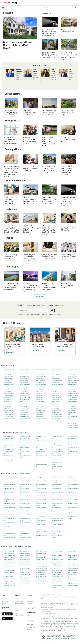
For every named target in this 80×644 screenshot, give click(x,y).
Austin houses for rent (9, 561)
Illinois (21, 440)
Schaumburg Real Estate (73, 388)
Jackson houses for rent (41, 557)
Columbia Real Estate (24, 377)
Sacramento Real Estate (57, 416)
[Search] (75, 8)
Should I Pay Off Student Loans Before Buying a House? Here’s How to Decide (30, 259)
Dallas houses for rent (24, 552)
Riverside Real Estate (56, 412)
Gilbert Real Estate (24, 414)
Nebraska (38, 451)
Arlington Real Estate (8, 375)
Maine (21, 455)
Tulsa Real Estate (71, 411)
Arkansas (6, 442)
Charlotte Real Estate (8, 416)
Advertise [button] (30, 604)
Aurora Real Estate (8, 380)
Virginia (69, 442)
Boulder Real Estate (8, 401)
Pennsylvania (54, 451)
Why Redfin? (18, 599)
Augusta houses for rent (9, 559)
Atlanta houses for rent (9, 557)
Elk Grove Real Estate (24, 390)
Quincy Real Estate (56, 401)
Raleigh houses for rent (57, 572)
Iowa (21, 444)
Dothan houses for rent (25, 559)
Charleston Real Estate (9, 414)
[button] (3, 8)
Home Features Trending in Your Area (13, 347)
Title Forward (30, 620)
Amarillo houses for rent (9, 554)
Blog (16, 613)
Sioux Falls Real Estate (73, 396)
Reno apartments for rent (57, 519)
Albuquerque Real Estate (9, 369)
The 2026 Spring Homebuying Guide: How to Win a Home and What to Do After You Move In (69, 56)
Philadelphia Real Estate (57, 386)
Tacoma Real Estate (72, 403)
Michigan (38, 440)
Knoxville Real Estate (40, 379)
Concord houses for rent (25, 550)
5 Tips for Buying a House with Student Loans (68, 257)
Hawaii (21, 436)
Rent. (29, 616)
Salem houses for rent (72, 550)
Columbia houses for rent (9, 582)
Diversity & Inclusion (19, 604)
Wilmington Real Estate (73, 424)
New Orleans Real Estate (41, 418)
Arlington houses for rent (9, 555)
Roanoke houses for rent (57, 580)
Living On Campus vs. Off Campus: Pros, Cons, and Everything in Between (68, 170)
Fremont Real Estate (24, 409)
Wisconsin (70, 451)
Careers (4, 604)
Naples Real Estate (40, 412)
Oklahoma (54, 446)
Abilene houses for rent (9, 550)
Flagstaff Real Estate (24, 396)
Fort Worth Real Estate (25, 405)
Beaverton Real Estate (9, 390)
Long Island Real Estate (41, 386)
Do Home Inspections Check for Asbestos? (30, 113)
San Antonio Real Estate (57, 422)
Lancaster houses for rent (41, 572)
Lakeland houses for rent (41, 571)
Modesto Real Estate (40, 407)
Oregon (53, 449)
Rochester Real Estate (57, 414)
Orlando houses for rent (57, 561)
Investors (17, 611)
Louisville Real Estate (40, 390)
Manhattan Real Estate (41, 394)
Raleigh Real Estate (56, 403)
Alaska (5, 438)
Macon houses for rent (41, 578)
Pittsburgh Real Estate (57, 390)
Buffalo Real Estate (8, 407)
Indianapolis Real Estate (41, 369)
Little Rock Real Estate (41, 384)
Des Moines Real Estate (25, 384)
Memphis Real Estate (40, 397)
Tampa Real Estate (72, 405)
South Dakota (55, 463)
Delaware (6, 455)
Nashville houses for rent (57, 559)
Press (16, 608)
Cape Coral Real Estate (9, 411)
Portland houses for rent (57, 571)
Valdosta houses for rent (73, 572)
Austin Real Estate (8, 382)
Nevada (37, 455)
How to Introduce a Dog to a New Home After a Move (68, 228)
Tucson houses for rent (73, 569)
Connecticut (6, 451)
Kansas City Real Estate (41, 377)
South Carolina (55, 459)
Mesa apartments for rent (41, 511)
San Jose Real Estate (72, 375)
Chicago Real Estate (24, 369)
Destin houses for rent (25, 557)
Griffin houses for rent (25, 580)
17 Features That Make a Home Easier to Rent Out (30, 168)
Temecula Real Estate (72, 407)
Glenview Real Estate (24, 416)
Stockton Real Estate (72, 401)
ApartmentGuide (31, 618)
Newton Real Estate (56, 371)
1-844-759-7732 (61, 630)
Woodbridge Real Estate (73, 426)
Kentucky (22, 448)
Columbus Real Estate (24, 379)
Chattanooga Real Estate (9, 418)
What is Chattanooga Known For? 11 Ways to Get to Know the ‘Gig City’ (31, 288)
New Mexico (38, 465)
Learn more (10, 352)
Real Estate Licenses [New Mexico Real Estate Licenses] (51, 614)
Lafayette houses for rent (41, 569)
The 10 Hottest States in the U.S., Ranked (67, 286)
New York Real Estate (56, 369)
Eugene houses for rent (25, 563)
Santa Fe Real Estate (72, 382)
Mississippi (38, 446)
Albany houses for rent (9, 552)
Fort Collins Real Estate (25, 397)
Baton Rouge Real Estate (9, 388)
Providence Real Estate (57, 399)
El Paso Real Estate (24, 388)
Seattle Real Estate (72, 392)
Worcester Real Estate (73, 428)
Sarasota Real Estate (72, 384)
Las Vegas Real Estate (41, 382)
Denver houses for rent (25, 555)
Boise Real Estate (7, 397)
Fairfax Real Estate (24, 394)
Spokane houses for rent (73, 557)
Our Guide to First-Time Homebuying (65, 346)
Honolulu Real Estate (24, 420)
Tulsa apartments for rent (73, 511)
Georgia (5, 461)
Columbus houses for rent (9, 584)
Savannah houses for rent (73, 555)
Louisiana (22, 451)
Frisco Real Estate (24, 412)
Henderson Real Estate (25, 418)
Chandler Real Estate (8, 412)
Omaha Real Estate (56, 379)
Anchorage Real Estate (9, 373)
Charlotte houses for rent (9, 571)
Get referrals (5, 601)
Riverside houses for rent (57, 578)
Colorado (6, 449)
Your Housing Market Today (38, 346)
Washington (70, 444)
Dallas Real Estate (24, 380)
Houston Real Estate (24, 422)
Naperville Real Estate (41, 411)
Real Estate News (19, 615)
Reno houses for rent (56, 574)
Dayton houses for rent (25, 554)
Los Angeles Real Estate (41, 388)
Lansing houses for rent (41, 574)
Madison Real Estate (40, 392)
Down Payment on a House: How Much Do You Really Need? (18, 45)
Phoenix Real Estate (56, 388)
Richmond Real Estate (56, 411)
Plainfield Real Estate (56, 392)
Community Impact (19, 601)
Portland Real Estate (56, 396)
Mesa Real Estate (40, 399)
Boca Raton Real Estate (9, 396)
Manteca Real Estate (40, 396)
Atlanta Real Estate (8, 379)
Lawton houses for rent (41, 576)
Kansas (21, 446)
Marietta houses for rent (41, 580)
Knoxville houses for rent (41, 567)
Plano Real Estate (56, 394)
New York (54, 436)
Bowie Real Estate (8, 403)
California (6, 446)
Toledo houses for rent (73, 567)
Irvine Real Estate (40, 371)
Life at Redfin (18, 606)
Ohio (53, 444)
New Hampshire (39, 457)
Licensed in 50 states (70, 620)
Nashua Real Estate (40, 414)
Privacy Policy (56, 314)
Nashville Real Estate (40, 416)
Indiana (21, 442)
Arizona (5, 440)
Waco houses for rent (72, 578)
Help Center (30, 601)
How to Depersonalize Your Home (68, 139)
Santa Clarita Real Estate (73, 380)
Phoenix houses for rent (57, 565)
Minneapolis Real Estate (41, 405)
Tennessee (54, 466)
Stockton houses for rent (73, 563)
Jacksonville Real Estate (41, 373)
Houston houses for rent (41, 550)
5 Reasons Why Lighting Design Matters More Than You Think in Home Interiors (49, 230)
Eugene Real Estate (24, 392)
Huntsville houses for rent (41, 552)
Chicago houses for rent (9, 576)
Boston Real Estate (8, 399)
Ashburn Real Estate (8, 377)
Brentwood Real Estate (9, 405)
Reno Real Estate (55, 409)
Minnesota (38, 442)
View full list (23, 433)
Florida (5, 459)
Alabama (6, 436)
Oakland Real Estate (56, 373)
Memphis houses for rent (41, 582)
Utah (69, 438)
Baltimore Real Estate (8, 386)
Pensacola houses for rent (57, 563)
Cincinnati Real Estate (25, 371)
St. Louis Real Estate (72, 397)
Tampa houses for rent (73, 565)
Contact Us (30, 599)
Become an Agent (6, 599)
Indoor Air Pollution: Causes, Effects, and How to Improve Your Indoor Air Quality (68, 201)
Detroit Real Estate (24, 386)
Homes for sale (12, 436)
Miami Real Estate (40, 401)
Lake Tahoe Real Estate (41, 380)
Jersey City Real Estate (41, 375)
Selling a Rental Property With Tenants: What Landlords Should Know (48, 142)
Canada (30, 629)
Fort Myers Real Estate (25, 403)
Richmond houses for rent (57, 576)
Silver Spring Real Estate (73, 394)
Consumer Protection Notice (64, 616)
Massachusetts (39, 436)
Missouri (37, 449)
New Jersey (38, 461)
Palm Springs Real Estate (57, 384)
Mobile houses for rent (57, 550)
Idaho (21, 438)
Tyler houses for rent (72, 571)
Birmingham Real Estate (9, 394)
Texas (69, 436)
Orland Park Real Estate (57, 380)
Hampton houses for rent (25, 582)
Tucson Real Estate (72, 409)
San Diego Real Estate (73, 369)
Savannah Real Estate (72, 386)
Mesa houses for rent (40, 584)
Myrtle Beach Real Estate (41, 409)
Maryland (22, 457)
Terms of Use (46, 314)
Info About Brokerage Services (51, 616)
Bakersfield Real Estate (9, 384)
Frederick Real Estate (24, 407)
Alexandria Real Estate (9, 371)
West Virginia (71, 448)
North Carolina (55, 440)
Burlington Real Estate (9, 409)
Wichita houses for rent (73, 584)
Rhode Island (54, 455)
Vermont (69, 440)
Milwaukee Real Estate (41, 403)
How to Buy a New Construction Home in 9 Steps (68, 113)
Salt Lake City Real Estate (57, 420)
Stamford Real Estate (72, 399)
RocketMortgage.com (70, 626)
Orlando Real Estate (56, 382)
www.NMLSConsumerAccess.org (57, 620)
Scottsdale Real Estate (73, 390)
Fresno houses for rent (25, 572)
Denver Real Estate (24, 382)
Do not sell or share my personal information (51, 601)
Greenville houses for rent (25, 578)
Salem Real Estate (56, 418)
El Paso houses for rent (25, 561)
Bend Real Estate (7, 392)
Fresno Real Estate (24, 411)
